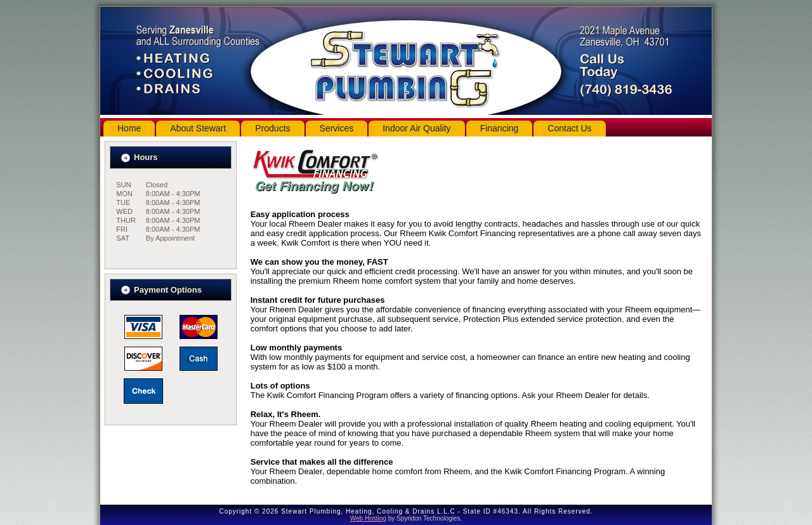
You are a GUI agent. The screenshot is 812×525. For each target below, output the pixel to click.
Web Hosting (368, 518)
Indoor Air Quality (416, 128)
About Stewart (198, 128)
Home (129, 128)
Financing (500, 128)
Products (272, 128)
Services (337, 128)
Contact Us (569, 128)
